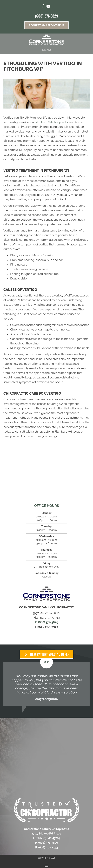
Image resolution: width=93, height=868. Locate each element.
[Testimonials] (46, 684)
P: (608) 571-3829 (46, 622)
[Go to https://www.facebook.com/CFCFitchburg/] (43, 7)
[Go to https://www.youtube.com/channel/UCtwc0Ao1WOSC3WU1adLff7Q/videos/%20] (48, 7)
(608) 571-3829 (47, 16)
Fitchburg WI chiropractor (52, 122)
